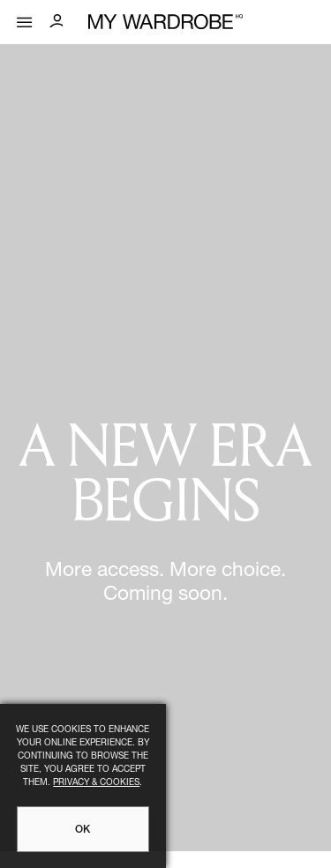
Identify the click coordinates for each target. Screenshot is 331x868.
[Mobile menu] (25, 18)
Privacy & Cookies (96, 783)
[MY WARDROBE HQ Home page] (165, 22)
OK (83, 830)
